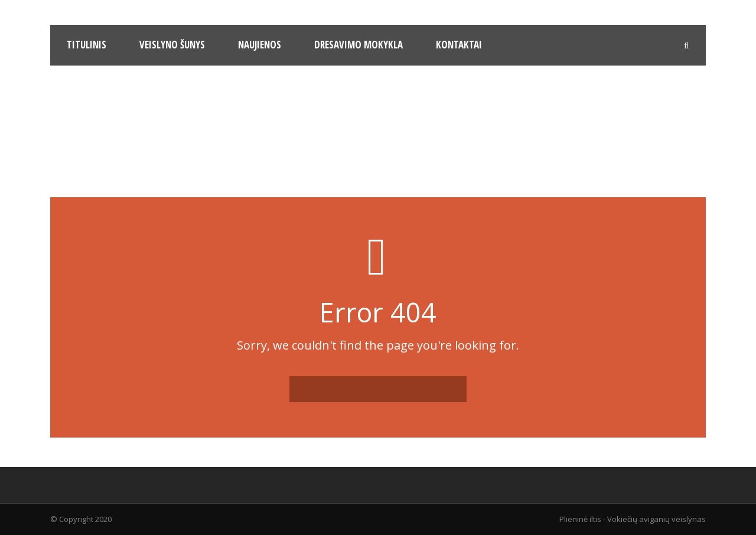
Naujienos (260, 45)
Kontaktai (459, 45)
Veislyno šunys (172, 45)
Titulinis (87, 45)
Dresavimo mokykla (359, 45)
